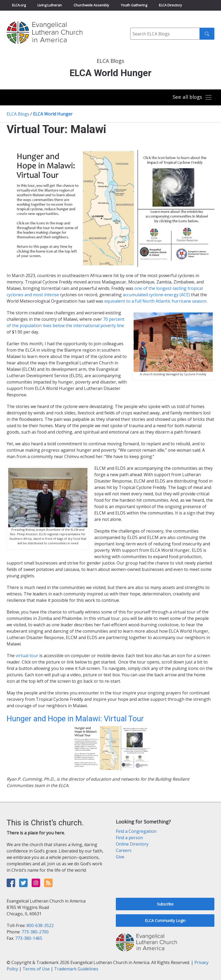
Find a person (129, 838)
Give (120, 857)
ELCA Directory (170, 5)
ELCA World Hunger (53, 114)
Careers (124, 850)
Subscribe (165, 904)
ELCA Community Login (165, 921)
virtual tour (27, 656)
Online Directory (132, 844)
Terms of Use (36, 969)
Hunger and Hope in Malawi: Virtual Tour (75, 719)
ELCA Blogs (18, 114)
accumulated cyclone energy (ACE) (156, 295)
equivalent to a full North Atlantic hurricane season (155, 301)
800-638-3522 (40, 925)
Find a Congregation (136, 831)
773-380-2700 (35, 932)
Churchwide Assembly (91, 5)
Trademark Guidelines (76, 969)
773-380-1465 (29, 938)
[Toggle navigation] (192, 98)
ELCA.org (19, 5)
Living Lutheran (50, 5)
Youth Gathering (134, 5)
